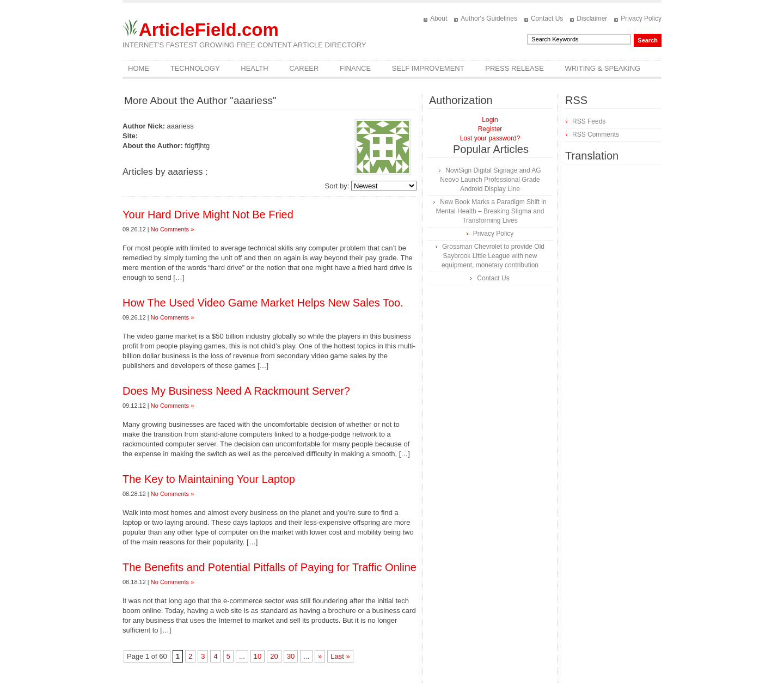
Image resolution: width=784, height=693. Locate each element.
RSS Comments (596, 134)
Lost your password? (490, 138)
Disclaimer (592, 19)
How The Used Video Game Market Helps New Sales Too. (263, 303)
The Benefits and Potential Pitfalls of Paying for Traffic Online (269, 567)
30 (291, 656)
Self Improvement (428, 68)
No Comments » (172, 229)
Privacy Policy (641, 19)
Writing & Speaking (603, 68)
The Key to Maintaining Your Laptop (209, 479)
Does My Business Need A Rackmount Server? (236, 391)
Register (490, 129)
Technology (195, 68)
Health (254, 68)
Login (490, 120)
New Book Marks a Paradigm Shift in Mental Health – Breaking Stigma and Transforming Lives (491, 211)
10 (258, 656)
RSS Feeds (589, 121)
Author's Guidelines (489, 19)
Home (139, 68)
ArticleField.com (209, 30)
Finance (355, 68)
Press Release (514, 68)
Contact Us (547, 19)
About (439, 19)
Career (304, 68)
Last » (340, 656)
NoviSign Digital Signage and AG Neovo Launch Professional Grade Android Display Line (490, 180)
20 (274, 656)
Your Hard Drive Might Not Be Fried (208, 214)
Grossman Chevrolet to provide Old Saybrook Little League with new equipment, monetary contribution (493, 256)
